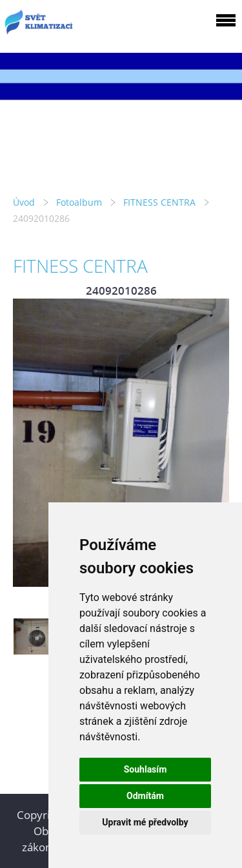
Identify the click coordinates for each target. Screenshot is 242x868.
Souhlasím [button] (146, 769)
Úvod (24, 202)
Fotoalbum (79, 202)
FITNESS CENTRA (159, 202)
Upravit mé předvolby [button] (145, 822)
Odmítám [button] (145, 796)
